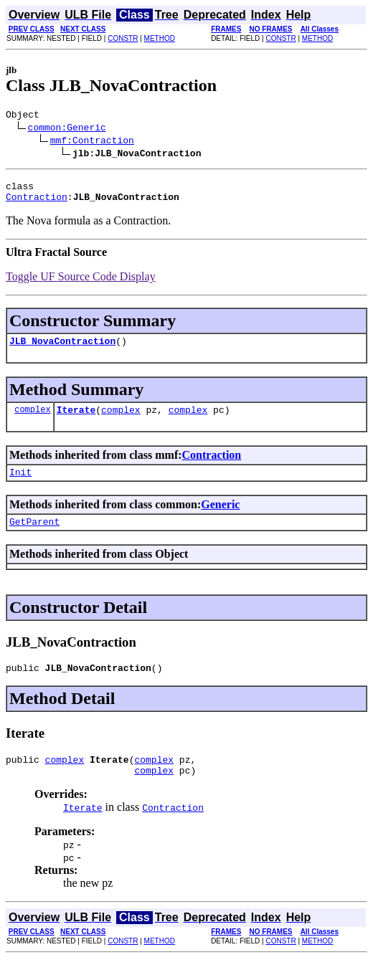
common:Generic (67, 129)
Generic (220, 517)
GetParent (34, 536)
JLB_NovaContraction (62, 349)
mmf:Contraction (92, 142)
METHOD (160, 38)
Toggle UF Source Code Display (81, 283)
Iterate (76, 420)
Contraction (37, 203)
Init (20, 485)
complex (32, 420)
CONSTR (123, 38)
